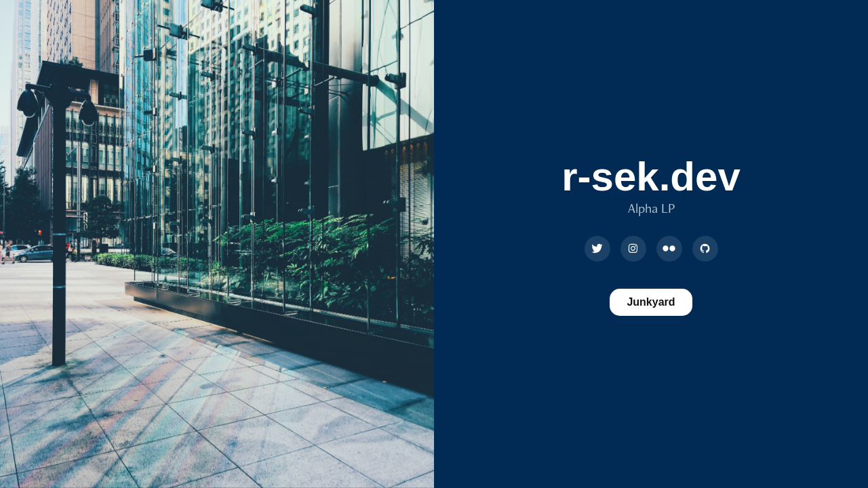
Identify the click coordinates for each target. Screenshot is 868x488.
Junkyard (651, 302)
